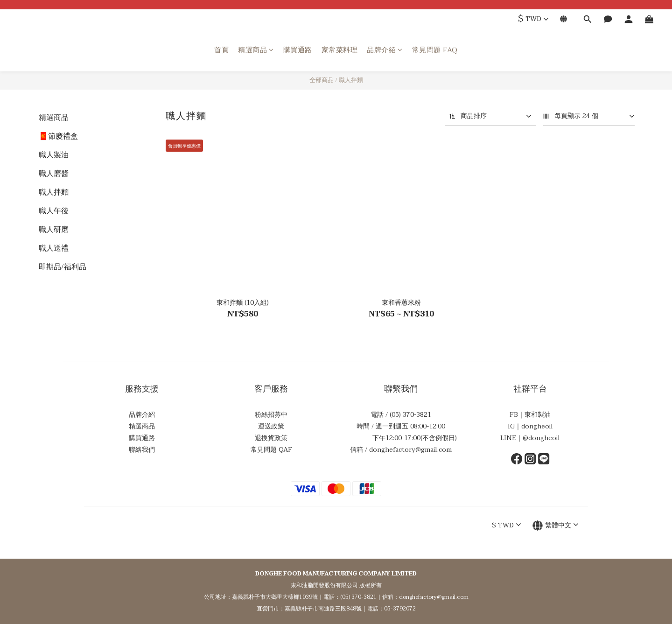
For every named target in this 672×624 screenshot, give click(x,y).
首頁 (221, 50)
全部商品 (322, 80)
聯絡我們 (142, 450)
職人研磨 (54, 230)
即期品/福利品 (63, 267)
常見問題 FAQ (435, 50)
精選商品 (256, 50)
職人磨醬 (54, 174)
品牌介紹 (385, 50)
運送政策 (271, 426)
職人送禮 (54, 248)
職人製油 (54, 155)
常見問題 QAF (271, 450)
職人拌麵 (351, 80)
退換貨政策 (271, 438)
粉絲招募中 (271, 415)
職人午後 (54, 211)
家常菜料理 (340, 50)
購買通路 (298, 50)
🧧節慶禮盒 (58, 136)
